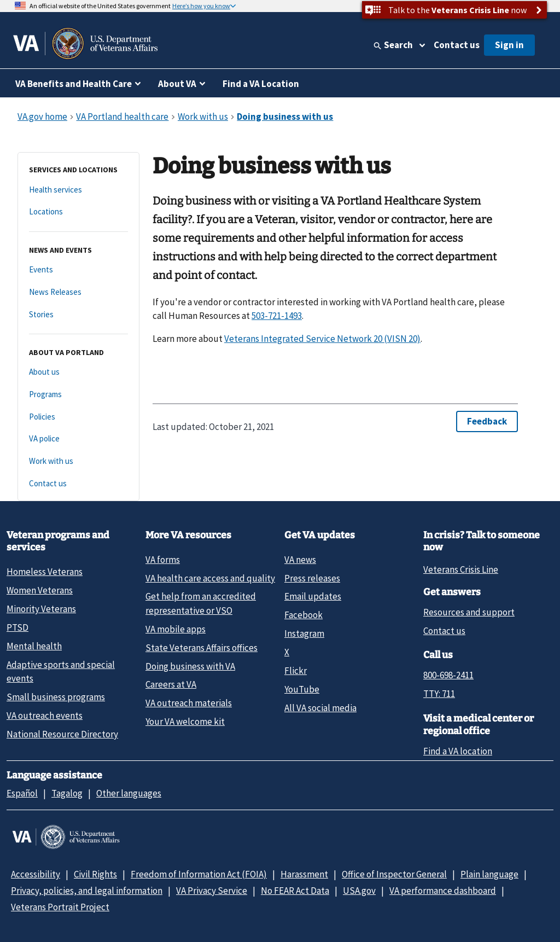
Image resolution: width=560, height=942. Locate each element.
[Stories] (78, 315)
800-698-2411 (448, 675)
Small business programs (56, 697)
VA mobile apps (176, 629)
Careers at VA (171, 684)
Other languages (129, 793)
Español (22, 793)
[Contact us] (78, 484)
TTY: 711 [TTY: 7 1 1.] (439, 694)
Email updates (313, 596)
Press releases (312, 578)
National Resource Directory (62, 734)
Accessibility (36, 874)
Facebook (304, 615)
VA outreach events (45, 716)
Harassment (304, 874)
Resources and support (469, 612)
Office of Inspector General (394, 874)
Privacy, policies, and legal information (87, 891)
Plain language (489, 874)
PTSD (17, 627)
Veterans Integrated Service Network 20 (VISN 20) (322, 339)
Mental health (34, 646)
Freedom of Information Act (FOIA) (199, 874)
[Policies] (78, 417)
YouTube (302, 689)
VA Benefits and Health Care (74, 84)
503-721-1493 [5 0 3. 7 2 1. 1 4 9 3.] (277, 316)
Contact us (457, 45)
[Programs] (78, 395)
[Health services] (78, 190)
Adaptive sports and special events (61, 671)
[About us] (78, 372)
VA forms (163, 560)
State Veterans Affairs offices (202, 648)
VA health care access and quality (210, 578)
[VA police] (78, 439)
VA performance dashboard (443, 891)
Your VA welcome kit (185, 722)
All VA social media (320, 708)
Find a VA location (458, 751)
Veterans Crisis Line (461, 569)
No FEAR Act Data (295, 891)
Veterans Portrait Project (60, 907)
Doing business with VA (190, 666)
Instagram (304, 633)
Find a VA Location (261, 84)
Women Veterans (40, 590)
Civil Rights (95, 874)
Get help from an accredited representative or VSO (201, 603)
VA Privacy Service (212, 891)
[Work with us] (78, 461)
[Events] (78, 270)
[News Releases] (78, 292)
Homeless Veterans (45, 572)
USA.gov (359, 891)
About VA (177, 84)
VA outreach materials (189, 703)
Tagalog (67, 793)
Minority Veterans (41, 609)
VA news (300, 560)
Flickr (296, 671)
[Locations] (78, 212)
